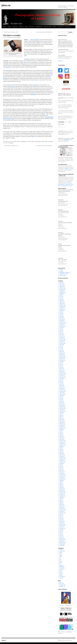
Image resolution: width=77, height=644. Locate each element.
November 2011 (62, 526)
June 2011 (61, 533)
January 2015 (62, 473)
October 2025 (62, 291)
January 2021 (62, 371)
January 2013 (62, 507)
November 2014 (62, 476)
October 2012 (62, 511)
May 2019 (61, 400)
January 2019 (62, 405)
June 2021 (61, 364)
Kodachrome (33, 94)
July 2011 (61, 531)
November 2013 (62, 493)
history (43, 141)
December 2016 (62, 441)
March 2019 (62, 403)
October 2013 (62, 494)
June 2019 (61, 398)
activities (61, 550)
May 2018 (61, 417)
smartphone (50, 141)
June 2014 (61, 483)
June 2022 (61, 347)
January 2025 (62, 304)
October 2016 (62, 444)
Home (5, 27)
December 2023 (62, 322)
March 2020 (62, 386)
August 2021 (62, 362)
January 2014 (62, 490)
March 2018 (62, 420)
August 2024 (62, 311)
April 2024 (61, 316)
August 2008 (62, 545)
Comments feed (62, 585)
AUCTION (15, 27)
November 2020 (62, 374)
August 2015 (62, 463)
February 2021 (62, 370)
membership (62, 567)
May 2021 (61, 366)
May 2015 (61, 468)
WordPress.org (62, 586)
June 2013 (61, 500)
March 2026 (62, 284)
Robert (19, 37)
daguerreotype (38, 141)
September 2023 (62, 326)
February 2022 (62, 353)
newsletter (61, 569)
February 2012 (62, 521)
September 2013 (62, 496)
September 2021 (62, 360)
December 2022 (62, 339)
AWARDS (21, 27)
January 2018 (62, 422)
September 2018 (62, 411)
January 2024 (62, 321)
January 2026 (62, 287)
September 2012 (62, 513)
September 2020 (62, 377)
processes (61, 574)
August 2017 (62, 429)
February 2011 (62, 538)
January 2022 (62, 354)
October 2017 (62, 427)
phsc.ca (6, 5)
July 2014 (61, 482)
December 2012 (62, 509)
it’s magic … (62, 270)
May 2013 (61, 502)
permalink (11, 143)
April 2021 (61, 367)
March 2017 (62, 437)
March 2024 (62, 318)
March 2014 (62, 487)
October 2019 (62, 393)
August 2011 (62, 530)
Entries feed (62, 584)
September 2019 (62, 394)
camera (15, 141)
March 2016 (62, 453)
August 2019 (62, 395)
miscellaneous (23, 141)
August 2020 (62, 379)
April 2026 (61, 282)
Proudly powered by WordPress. (66, 640)
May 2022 (61, 349)
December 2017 (62, 424)
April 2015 (61, 469)
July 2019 (61, 397)
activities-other (62, 551)
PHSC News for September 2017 (11, 32)
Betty (33, 136)
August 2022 (62, 345)
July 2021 (61, 363)
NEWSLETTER (48, 27)
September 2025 (62, 292)
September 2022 (62, 343)
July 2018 (61, 414)
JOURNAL (32, 27)
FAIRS (26, 27)
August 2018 (62, 412)
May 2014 (61, 485)
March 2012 (62, 520)
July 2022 (61, 346)
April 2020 (61, 384)
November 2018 (62, 408)
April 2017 (61, 435)
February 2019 (62, 404)
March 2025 (62, 301)
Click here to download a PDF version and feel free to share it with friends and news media (66, 184)
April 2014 (61, 486)
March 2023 (62, 335)
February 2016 (62, 455)
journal (61, 562)
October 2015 (62, 461)
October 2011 (62, 527)
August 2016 (62, 446)
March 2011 (62, 537)
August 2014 (62, 480)
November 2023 (62, 323)
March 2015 (62, 470)
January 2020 (62, 388)
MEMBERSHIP (39, 27)
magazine (61, 565)
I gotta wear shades (34, 40)
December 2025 (62, 288)
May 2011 (61, 534)
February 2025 (62, 302)
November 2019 (62, 391)
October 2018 (62, 410)
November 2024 (62, 306)
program (61, 575)
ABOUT (9, 27)
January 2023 (62, 338)
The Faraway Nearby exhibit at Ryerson (45, 32)
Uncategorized (62, 577)
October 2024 (62, 308)
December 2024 (62, 305)
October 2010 (62, 541)
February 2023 (62, 336)
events (19, 141)
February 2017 (62, 438)
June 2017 (61, 432)
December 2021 (62, 356)
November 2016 (62, 442)
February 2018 (62, 421)
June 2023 (61, 330)
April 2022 (61, 350)
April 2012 (61, 519)
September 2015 (62, 462)
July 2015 (61, 465)
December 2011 (62, 524)
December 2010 (62, 540)
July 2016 (61, 448)
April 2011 (61, 536)
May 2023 (61, 332)
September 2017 (62, 428)
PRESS (54, 27)
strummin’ (61, 271)
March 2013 (62, 504)
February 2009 (62, 544)
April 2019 (61, 401)
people (61, 571)
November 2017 (62, 425)
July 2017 (61, 431)
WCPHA (61, 578)
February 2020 (62, 387)
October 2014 (62, 478)
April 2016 (61, 452)
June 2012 (61, 516)
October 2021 (62, 359)
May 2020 (61, 383)
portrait (46, 141)
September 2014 (62, 479)
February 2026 (62, 285)
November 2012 (62, 510)
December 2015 (62, 458)
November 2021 (62, 357)
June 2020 (61, 381)
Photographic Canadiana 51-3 (65, 272)
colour (35, 85)
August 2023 (62, 328)
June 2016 (61, 449)
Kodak (24, 64)
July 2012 (61, 514)
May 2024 (61, 315)
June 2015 (61, 466)
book (60, 554)
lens (60, 564)
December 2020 (62, 373)
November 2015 (62, 459)
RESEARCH (68, 27)
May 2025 (61, 298)
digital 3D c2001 (63, 275)
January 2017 (62, 439)
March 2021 (62, 369)
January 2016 (62, 456)
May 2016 (61, 451)
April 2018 (61, 418)
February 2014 (62, 489)
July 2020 (61, 380)
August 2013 (62, 497)
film (60, 560)
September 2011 (62, 528)
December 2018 (62, 407)
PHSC (27, 59)
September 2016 (62, 445)
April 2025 (61, 299)
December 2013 (62, 492)
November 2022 (62, 340)
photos (61, 572)
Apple (33, 141)
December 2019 (62, 390)
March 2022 (62, 352)
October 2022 (62, 342)
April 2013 (61, 503)
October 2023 (62, 325)
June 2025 (61, 297)
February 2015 (62, 472)
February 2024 (62, 319)
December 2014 (62, 475)
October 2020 (62, 376)
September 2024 (62, 309)
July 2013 (61, 499)
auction (61, 552)
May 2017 (61, 434)
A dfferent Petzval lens (64, 274)
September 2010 (62, 543)
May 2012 (61, 517)
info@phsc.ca (61, 61)
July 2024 (61, 312)
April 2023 (61, 333)
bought (7, 67)
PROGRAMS (61, 27)
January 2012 (62, 523)
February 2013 (62, 506)
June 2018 (61, 415)
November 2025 (62, 289)
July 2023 (61, 329)
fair (60, 558)
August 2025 (62, 294)
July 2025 (61, 295)
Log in (61, 582)
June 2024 (61, 313)
